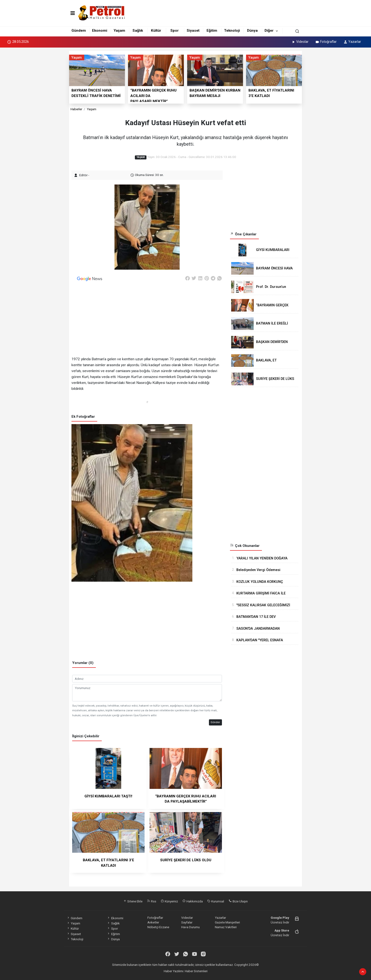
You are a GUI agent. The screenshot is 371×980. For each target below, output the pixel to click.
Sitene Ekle (133, 901)
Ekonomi (100, 31)
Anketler (153, 922)
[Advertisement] (48, 121)
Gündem (79, 31)
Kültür (156, 31)
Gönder (215, 722)
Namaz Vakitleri (226, 927)
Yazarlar (352, 42)
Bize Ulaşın (238, 901)
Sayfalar (187, 922)
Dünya (252, 31)
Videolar (300, 42)
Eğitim (212, 31)
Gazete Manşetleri (227, 922)
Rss (152, 901)
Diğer (269, 31)
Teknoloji (232, 31)
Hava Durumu (190, 927)
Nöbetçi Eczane (158, 927)
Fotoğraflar (326, 42)
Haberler (76, 109)
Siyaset (193, 31)
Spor (174, 31)
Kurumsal (216, 901)
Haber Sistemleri (196, 971)
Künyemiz (169, 901)
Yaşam (119, 31)
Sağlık (138, 31)
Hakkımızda (193, 901)
